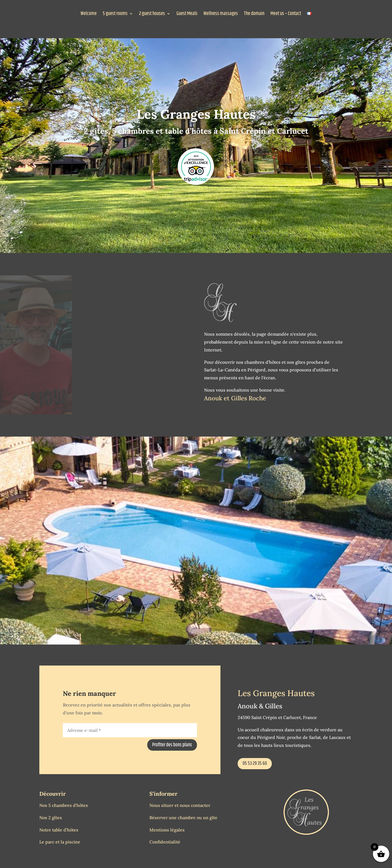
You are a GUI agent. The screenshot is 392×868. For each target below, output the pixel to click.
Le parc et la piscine (60, 842)
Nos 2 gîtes (51, 818)
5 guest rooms (115, 15)
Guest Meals (187, 15)
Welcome (89, 15)
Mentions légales (167, 830)
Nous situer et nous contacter (180, 805)
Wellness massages (221, 15)
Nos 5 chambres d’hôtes (64, 805)
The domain (254, 15)
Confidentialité (165, 842)
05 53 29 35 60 (255, 763)
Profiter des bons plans (172, 745)
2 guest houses (152, 15)
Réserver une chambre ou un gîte (183, 818)
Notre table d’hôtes (59, 830)
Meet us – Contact (286, 15)
